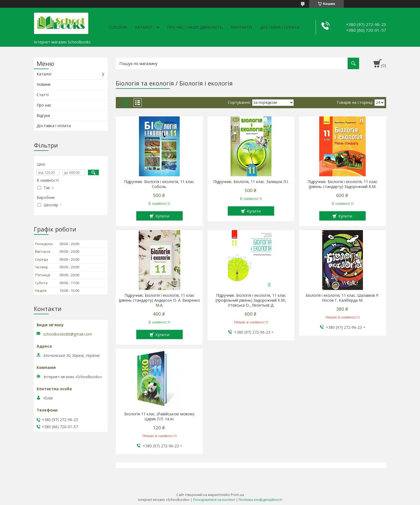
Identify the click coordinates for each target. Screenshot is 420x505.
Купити (162, 216)
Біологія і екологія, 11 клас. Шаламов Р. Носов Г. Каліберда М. (342, 298)
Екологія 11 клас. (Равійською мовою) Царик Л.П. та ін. (159, 416)
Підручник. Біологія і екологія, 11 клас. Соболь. (159, 184)
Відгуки (43, 115)
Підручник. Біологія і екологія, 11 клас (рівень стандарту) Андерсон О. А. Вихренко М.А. (159, 300)
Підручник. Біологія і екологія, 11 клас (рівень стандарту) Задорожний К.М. (342, 184)
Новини (44, 84)
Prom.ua (237, 495)
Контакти (241, 27)
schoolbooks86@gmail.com (68, 334)
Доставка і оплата (280, 27)
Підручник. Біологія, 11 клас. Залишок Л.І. (251, 182)
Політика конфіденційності (260, 500)
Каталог (144, 27)
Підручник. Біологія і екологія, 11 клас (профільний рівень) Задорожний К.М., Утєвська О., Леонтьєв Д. (251, 300)
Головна (118, 27)
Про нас (44, 105)
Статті (43, 95)
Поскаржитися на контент (214, 500)
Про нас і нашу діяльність (195, 27)
